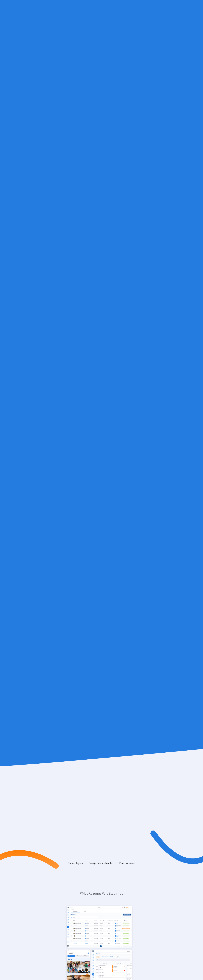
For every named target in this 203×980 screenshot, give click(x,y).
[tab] (75, 863)
